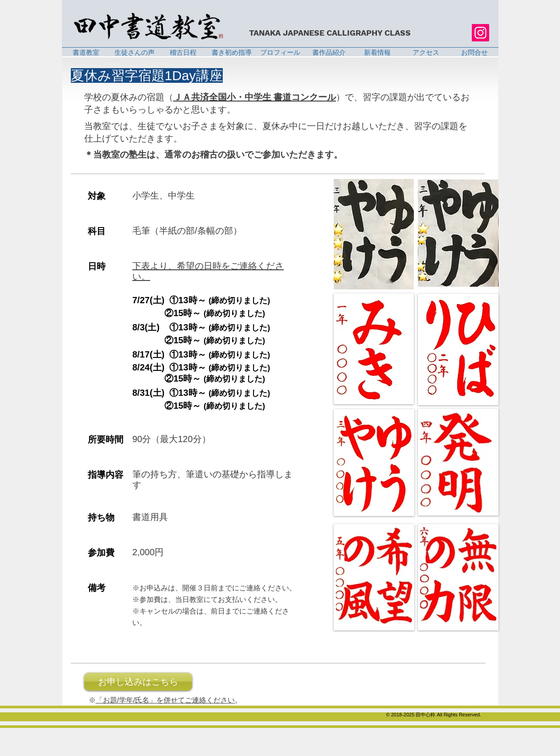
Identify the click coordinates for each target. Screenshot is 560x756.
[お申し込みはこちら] (138, 682)
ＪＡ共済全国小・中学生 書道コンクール (255, 97)
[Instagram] (480, 33)
